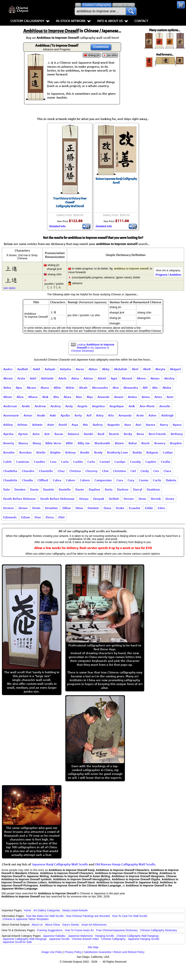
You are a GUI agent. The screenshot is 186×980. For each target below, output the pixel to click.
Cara (53, 462)
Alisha (167, 388)
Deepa (84, 499)
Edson (26, 517)
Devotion (51, 508)
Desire (170, 499)
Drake (120, 508)
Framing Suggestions (50, 930)
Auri (138, 425)
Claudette (10, 480)
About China (52, 925)
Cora (120, 480)
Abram (8, 378)
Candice (40, 462)
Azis (47, 434)
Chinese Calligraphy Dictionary (158, 930)
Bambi (88, 434)
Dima (79, 508)
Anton (28, 415)
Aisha (7, 388)
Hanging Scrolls (105, 936)
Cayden (151, 462)
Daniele (49, 489)
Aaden (8, 369)
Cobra (57, 480)
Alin (155, 388)
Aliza (20, 397)
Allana (33, 397)
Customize (101, 47)
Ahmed (127, 378)
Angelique (117, 406)
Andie (26, 406)
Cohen (71, 480)
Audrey (98, 425)
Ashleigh (167, 415)
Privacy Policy (73, 952)
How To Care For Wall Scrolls (130, 916)
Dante (80, 489)
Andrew (40, 406)
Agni (114, 378)
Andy (69, 406)
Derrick (156, 499)
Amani (119, 397)
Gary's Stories (71, 925)
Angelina (98, 406)
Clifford (43, 480)
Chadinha (10, 471)
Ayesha (8, 434)
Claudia (27, 480)
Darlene (123, 489)
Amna (146, 397)
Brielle (41, 452)
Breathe (9, 452)
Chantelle (46, 471)
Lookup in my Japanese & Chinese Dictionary (93, 348)
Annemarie (11, 415)
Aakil (36, 369)
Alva (79, 397)
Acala (21, 378)
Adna (75, 378)
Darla (109, 489)
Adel (33, 378)
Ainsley (169, 378)
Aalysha (66, 369)
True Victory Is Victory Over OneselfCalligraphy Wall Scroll (70, 202)
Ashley (8, 425)
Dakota (171, 480)
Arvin (140, 415)
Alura (67, 397)
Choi (105, 471)
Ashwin (37, 425)
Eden (161, 508)
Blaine (119, 443)
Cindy (145, 471)
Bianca (23, 443)
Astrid (63, 425)
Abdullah (121, 369)
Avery (164, 425)
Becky (128, 434)
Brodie (85, 452)
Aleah (83, 388)
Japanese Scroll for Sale (17, 942)
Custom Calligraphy (30, 21)
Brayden (176, 443)
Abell (147, 369)
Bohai (133, 443)
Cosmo (144, 480)
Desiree (9, 508)
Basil (101, 434)
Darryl (138, 489)
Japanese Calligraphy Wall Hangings (25, 939)
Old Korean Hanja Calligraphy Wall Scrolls (125, 864)
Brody (98, 452)
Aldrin (70, 388)
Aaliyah (50, 369)
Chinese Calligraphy (113, 939)
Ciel (133, 471)
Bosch (145, 443)
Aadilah (23, 369)
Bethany (177, 434)
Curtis (157, 480)
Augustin (113, 425)
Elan (38, 517)
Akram (31, 388)
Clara (167, 471)
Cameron (23, 462)
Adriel (102, 378)
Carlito (78, 462)
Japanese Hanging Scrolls (144, 939)
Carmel (105, 462)
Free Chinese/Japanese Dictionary (117, 930)
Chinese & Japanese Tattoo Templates (26, 919)
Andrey (56, 406)
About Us (37, 925)
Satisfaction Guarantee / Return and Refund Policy (114, 952)
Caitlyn (168, 452)
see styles (9, 288)
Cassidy (135, 462)
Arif (89, 415)
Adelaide (47, 378)
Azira (36, 434)
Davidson (153, 489)
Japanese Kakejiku (54, 936)
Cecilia (166, 462)
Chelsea (75, 471)
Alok (45, 397)
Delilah (114, 499)
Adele (63, 378)
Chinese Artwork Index (85, 939)
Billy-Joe (84, 443)
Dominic (93, 508)
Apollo (65, 415)
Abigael (175, 369)
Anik (132, 406)
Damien (20, 489)
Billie (70, 443)
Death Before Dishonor (20, 499)
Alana (45, 388)
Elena (50, 517)
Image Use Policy (52, 952)
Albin (57, 388)
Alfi (145, 388)
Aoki (53, 415)
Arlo (111, 415)
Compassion (103, 480)
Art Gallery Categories (47, 910)
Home (28, 910)
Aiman (155, 378)
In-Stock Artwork (73, 21)
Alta (56, 397)
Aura (128, 425)
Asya (75, 425)
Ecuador (135, 508)
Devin (36, 508)
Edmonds (10, 517)
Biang (37, 443)
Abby (106, 369)
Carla (65, 462)
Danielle (65, 489)
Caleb (7, 462)
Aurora (151, 425)
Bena (140, 434)
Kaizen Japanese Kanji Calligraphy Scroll (116, 181)
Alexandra (131, 388)
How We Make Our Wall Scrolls (45, 916)
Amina (132, 397)
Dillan (67, 508)
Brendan (26, 452)
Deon (142, 499)
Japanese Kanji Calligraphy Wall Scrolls (60, 864)
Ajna (19, 388)
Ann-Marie (147, 406)
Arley (100, 415)
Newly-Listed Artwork (75, 910)
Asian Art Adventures (94, 925)
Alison (8, 397)
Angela (82, 406)
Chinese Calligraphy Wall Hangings (138, 936)
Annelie (165, 406)
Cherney (91, 471)
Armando (125, 415)
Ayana (177, 425)
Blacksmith (102, 443)
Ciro (156, 471)
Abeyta (160, 369)
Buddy (137, 452)
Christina (119, 471)
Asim (51, 425)
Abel (135, 369)
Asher (153, 415)
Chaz (61, 471)
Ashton (22, 425)
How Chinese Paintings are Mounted (88, 916)
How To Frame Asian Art (79, 930)
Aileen (141, 378)
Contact (141, 21)
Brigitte (55, 452)
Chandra (28, 471)
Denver (129, 499)
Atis (85, 425)
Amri (170, 397)
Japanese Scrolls (59, 939)
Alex (116, 388)
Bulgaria (152, 452)
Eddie (149, 508)
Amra (158, 397)
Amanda (103, 397)
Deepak (99, 499)
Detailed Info (57, 226)
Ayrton (23, 434)
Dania (34, 489)
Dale (7, 489)
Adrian (88, 378)
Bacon (59, 434)
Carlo (91, 462)
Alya (90, 397)
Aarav (80, 369)
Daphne (94, 489)
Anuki (41, 415)
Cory (131, 480)
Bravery (160, 443)
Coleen (85, 480)
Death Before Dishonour (58, 499)
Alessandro (100, 388)
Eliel (61, 517)
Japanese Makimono (80, 936)
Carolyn (120, 462)
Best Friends (157, 434)
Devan (23, 508)
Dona (107, 508)
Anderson (10, 406)
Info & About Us (113, 21)
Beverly (9, 443)
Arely (78, 415)
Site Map (93, 947)
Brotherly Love (118, 452)
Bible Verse (53, 443)
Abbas (93, 369)
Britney (70, 452)
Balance (74, 434)
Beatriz (114, 434)
